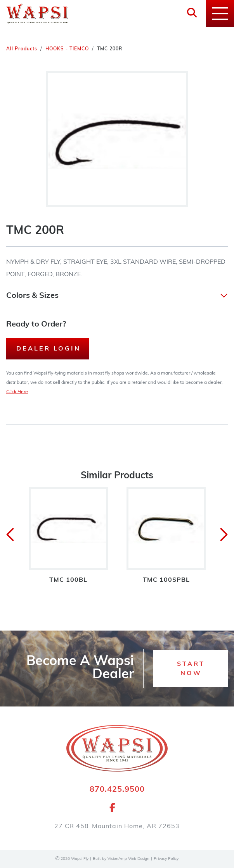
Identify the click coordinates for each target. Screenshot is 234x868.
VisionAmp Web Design (128, 859)
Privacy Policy (166, 859)
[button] (117, 296)
